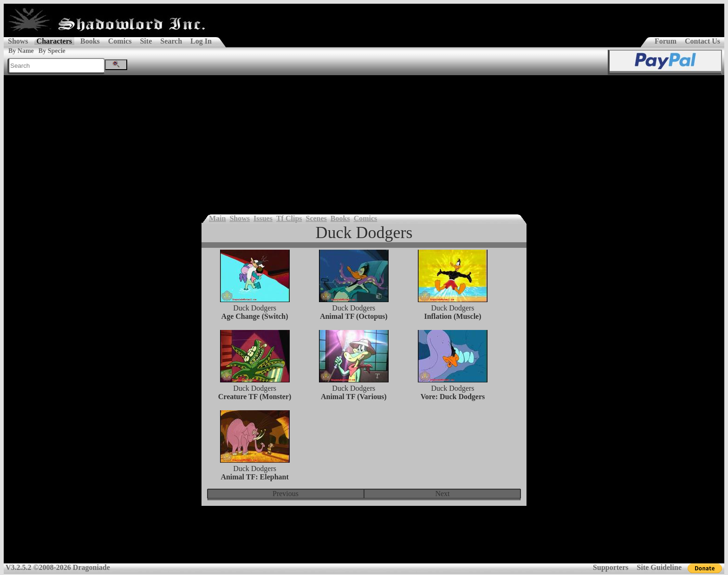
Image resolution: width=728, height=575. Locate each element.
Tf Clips (289, 218)
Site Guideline (659, 567)
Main (217, 218)
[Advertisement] (364, 145)
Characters (54, 41)
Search (171, 41)
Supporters (611, 567)
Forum (666, 41)
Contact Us (702, 41)
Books (90, 41)
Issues (263, 218)
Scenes (316, 218)
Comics (120, 41)
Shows (18, 41)
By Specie (52, 51)
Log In (201, 41)
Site (146, 41)
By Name (21, 51)
